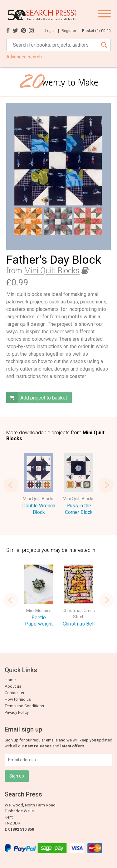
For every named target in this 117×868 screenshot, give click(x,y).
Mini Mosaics (39, 611)
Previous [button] (11, 485)
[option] (39, 485)
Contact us (14, 693)
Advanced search (24, 57)
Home (10, 680)
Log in (52, 31)
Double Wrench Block (39, 509)
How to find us (18, 699)
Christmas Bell (79, 624)
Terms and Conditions (24, 706)
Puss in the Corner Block (79, 509)
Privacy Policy (17, 712)
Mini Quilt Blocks (52, 271)
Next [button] (106, 485)
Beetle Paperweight (39, 621)
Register (71, 31)
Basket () (96, 31)
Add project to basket (37, 398)
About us (13, 686)
